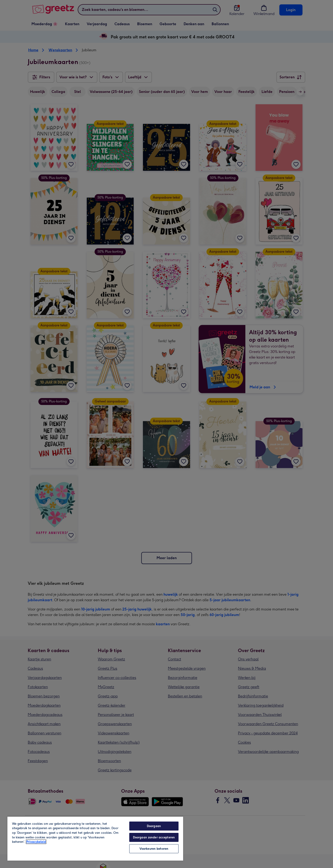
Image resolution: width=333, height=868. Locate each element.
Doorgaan (154, 826)
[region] (95, 838)
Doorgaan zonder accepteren (154, 837)
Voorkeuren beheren (154, 849)
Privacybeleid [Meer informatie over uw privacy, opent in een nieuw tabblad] (36, 842)
